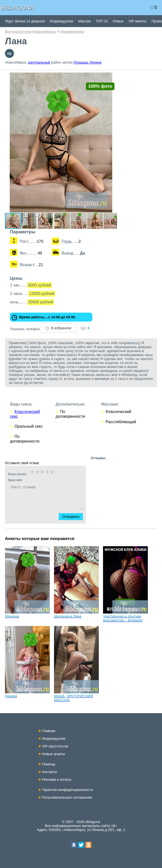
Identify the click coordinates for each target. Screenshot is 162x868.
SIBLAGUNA (17, 8)
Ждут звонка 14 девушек (25, 21)
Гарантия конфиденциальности (67, 790)
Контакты (50, 772)
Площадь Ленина (87, 62)
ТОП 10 (102, 21)
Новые (118, 21)
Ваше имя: (39, 480)
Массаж (84, 21)
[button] (112, 77)
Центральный (39, 62)
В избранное (61, 328)
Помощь (49, 764)
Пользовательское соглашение (67, 797)
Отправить (74, 517)
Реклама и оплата (57, 780)
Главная (49, 731)
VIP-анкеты (137, 21)
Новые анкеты (54, 754)
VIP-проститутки (55, 746)
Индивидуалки (61, 21)
